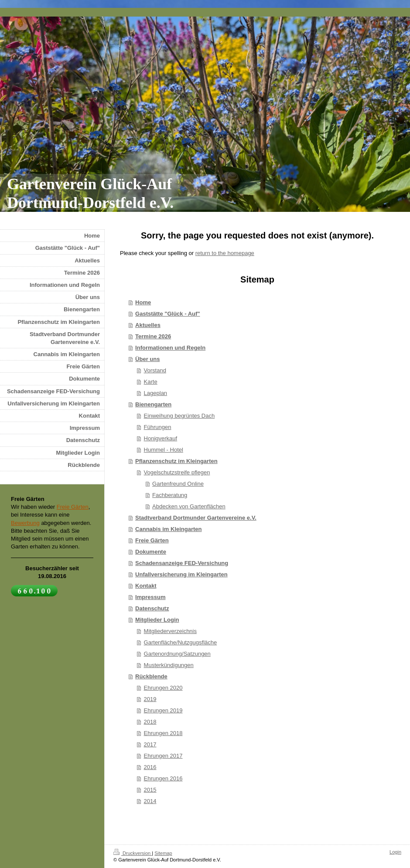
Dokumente (151, 552)
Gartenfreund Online (178, 484)
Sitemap (163, 853)
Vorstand (155, 370)
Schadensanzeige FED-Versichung (182, 563)
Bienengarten (153, 404)
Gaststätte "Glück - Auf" (167, 314)
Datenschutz (152, 608)
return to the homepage (225, 253)
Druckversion (133, 853)
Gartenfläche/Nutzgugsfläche (181, 642)
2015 (150, 790)
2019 (150, 699)
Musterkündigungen (169, 665)
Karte (151, 382)
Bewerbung (25, 523)
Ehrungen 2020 (163, 688)
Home (143, 302)
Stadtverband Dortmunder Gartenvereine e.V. (196, 518)
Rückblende (151, 676)
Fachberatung (170, 495)
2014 (150, 801)
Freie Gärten (152, 540)
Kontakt (146, 586)
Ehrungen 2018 (163, 733)
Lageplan (156, 393)
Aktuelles (148, 325)
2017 (150, 744)
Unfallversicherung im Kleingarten (181, 574)
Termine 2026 (153, 336)
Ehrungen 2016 (163, 778)
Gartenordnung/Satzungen (177, 654)
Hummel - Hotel (164, 450)
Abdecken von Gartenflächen (189, 506)
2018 (150, 722)
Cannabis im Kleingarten (168, 529)
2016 (150, 767)
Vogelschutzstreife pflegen (177, 472)
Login (395, 852)
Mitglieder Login (157, 620)
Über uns (147, 359)
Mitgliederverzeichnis (170, 631)
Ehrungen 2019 (163, 710)
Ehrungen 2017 (163, 756)
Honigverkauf (161, 438)
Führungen (158, 427)
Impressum (150, 597)
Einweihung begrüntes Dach (179, 416)
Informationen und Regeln (170, 348)
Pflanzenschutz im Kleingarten (176, 461)
